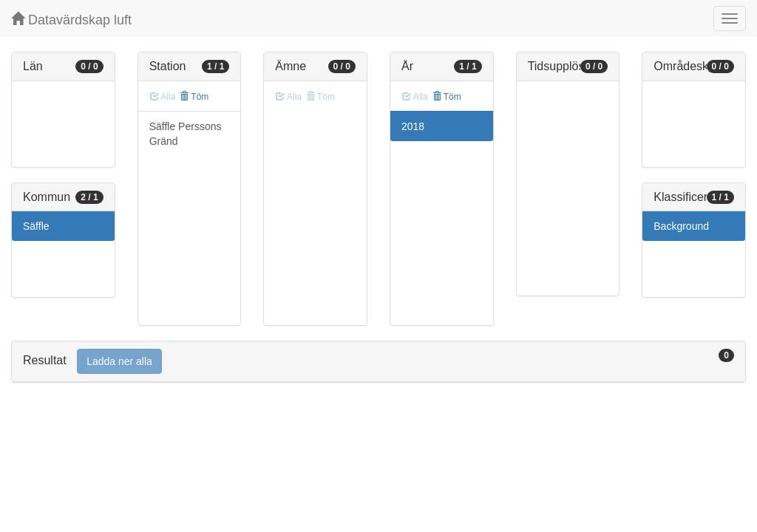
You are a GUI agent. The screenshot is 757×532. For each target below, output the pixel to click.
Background (681, 226)
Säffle (36, 226)
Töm (194, 97)
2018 (413, 126)
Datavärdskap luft (71, 20)
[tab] (378, 362)
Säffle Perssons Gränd (186, 134)
